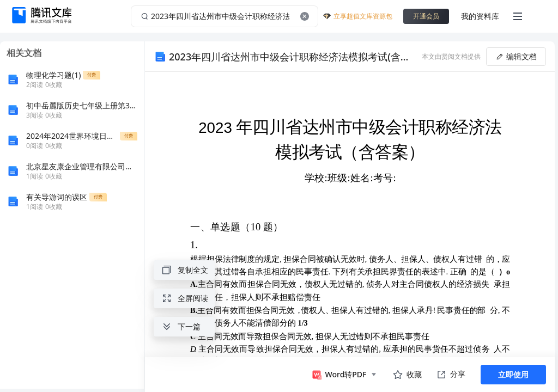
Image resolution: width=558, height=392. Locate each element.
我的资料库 (480, 16)
